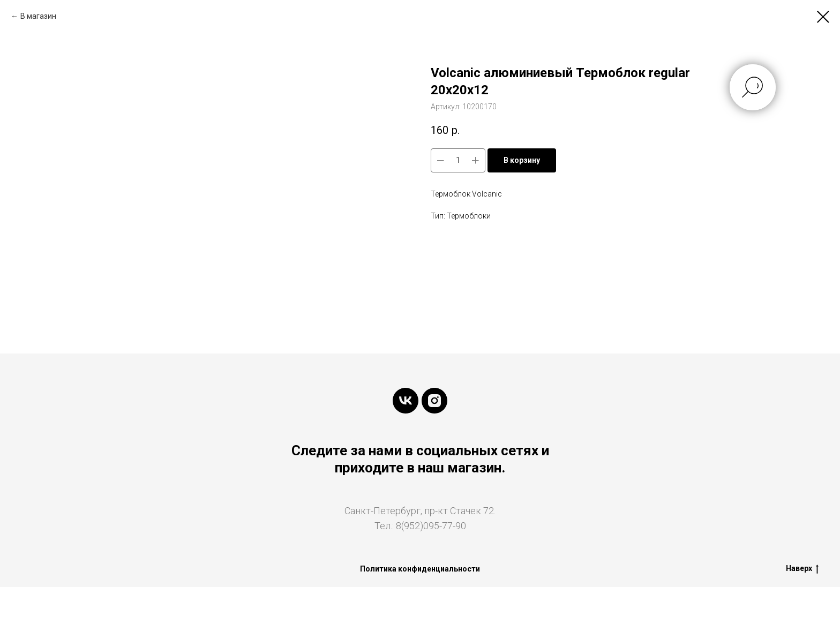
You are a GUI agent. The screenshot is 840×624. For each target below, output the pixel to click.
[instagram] (434, 401)
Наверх (802, 569)
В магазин (38, 16)
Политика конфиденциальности (420, 569)
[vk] (406, 401)
